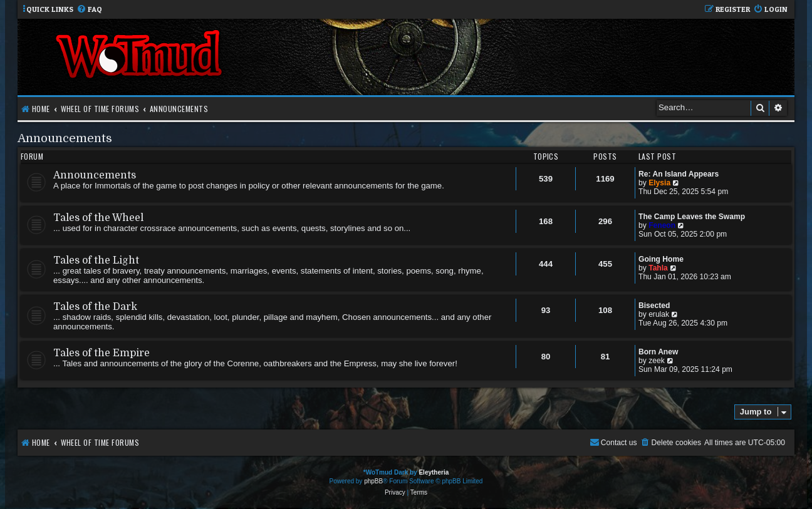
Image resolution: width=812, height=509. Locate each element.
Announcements (65, 138)
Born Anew (658, 352)
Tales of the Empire (101, 353)
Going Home (661, 259)
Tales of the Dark (95, 307)
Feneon (662, 225)
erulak (659, 314)
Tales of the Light (96, 260)
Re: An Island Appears (679, 174)
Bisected (654, 306)
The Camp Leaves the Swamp (692, 217)
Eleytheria (434, 472)
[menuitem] (89, 10)
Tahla (658, 268)
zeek (657, 361)
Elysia (659, 183)
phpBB (373, 481)
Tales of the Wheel (98, 218)
